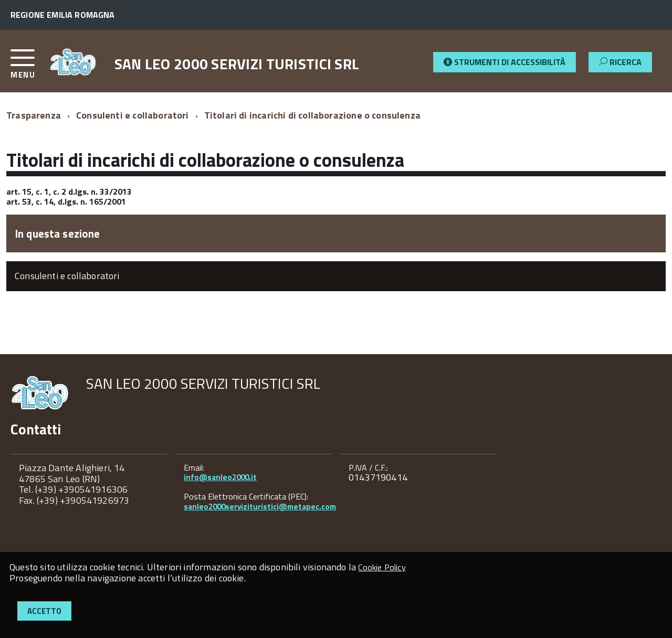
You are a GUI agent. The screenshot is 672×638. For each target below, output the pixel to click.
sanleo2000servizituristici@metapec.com (260, 507)
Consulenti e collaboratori (133, 115)
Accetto (44, 611)
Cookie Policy (382, 567)
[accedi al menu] (30, 68)
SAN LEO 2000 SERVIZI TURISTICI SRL (237, 64)
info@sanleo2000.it (220, 477)
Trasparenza (34, 115)
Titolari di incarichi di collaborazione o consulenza (312, 115)
